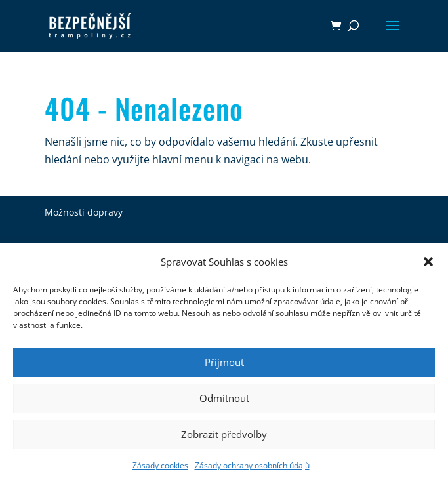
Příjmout (224, 362)
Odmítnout (224, 398)
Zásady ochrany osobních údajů (252, 465)
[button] (428, 262)
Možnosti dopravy (84, 212)
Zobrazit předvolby (224, 434)
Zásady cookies (160, 465)
